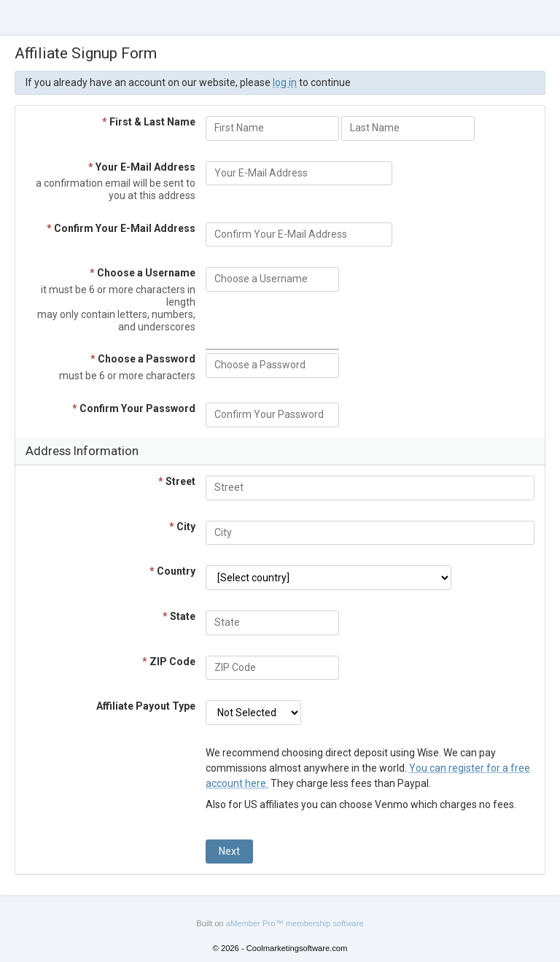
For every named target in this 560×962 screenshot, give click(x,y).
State (179, 616)
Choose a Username (143, 273)
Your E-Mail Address (142, 167)
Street (177, 481)
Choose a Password (143, 359)
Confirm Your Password (134, 408)
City (182, 527)
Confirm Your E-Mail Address (121, 228)
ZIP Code (169, 662)
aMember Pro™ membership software (295, 923)
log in (285, 82)
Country (172, 571)
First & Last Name (149, 122)
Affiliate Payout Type (146, 706)
